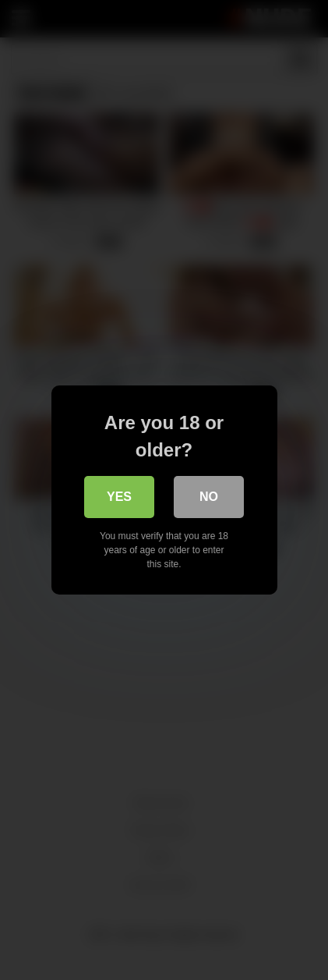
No (209, 497)
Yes (119, 497)
